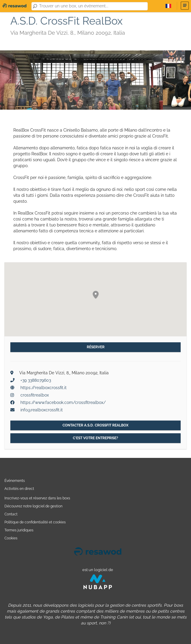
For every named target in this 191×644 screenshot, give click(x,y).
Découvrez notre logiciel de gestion (33, 506)
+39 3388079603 (36, 380)
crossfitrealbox (35, 395)
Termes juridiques (19, 530)
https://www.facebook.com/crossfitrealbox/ (63, 402)
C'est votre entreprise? (95, 438)
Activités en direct (19, 489)
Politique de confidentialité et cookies (35, 522)
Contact (11, 514)
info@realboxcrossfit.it (42, 410)
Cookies (11, 538)
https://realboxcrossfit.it (44, 388)
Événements (15, 481)
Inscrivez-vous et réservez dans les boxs (37, 498)
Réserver (96, 347)
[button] (96, 295)
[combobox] (92, 6)
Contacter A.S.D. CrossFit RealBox (95, 425)
